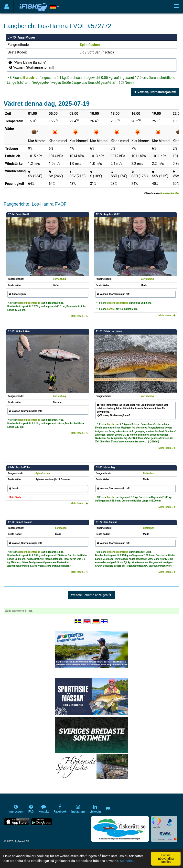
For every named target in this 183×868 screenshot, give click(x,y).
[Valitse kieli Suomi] (105, 622)
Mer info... (127, 861)
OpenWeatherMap (170, 193)
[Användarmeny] (7, 7)
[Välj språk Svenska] (78, 622)
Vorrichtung (59, 279)
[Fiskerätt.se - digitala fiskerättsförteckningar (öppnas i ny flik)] (120, 829)
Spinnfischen (90, 45)
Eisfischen (149, 473)
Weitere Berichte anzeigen (91, 595)
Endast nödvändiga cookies (166, 858)
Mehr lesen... (79, 316)
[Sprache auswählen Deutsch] (96, 622)
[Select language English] (87, 622)
